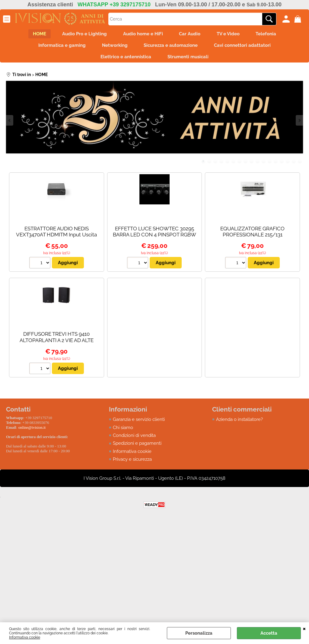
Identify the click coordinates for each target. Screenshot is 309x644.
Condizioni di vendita (134, 440)
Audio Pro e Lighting (82, 34)
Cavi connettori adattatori (245, 47)
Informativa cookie (25, 637)
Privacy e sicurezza (132, 463)
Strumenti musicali (189, 60)
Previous (10, 125)
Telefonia (271, 34)
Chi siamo (123, 431)
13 (276, 165)
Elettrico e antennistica (125, 60)
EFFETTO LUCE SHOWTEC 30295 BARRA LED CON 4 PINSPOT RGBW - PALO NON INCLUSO (154, 239)
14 (282, 165)
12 (270, 165)
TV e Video (231, 34)
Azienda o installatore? (239, 424)
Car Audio (191, 34)
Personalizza (199, 633)
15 (288, 165)
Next (299, 125)
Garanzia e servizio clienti (139, 424)
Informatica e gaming (59, 47)
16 (294, 165)
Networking (114, 47)
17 (300, 165)
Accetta (269, 633)
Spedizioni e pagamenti (137, 447)
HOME (35, 34)
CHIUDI (304, 628)
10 (258, 165)
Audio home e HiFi (142, 34)
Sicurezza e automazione (172, 47)
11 (264, 165)
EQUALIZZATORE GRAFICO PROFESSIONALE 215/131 (252, 236)
